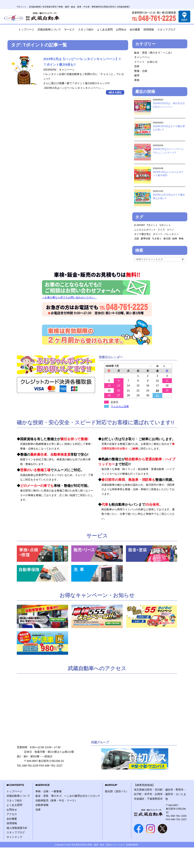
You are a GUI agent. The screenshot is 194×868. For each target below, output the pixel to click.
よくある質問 (105, 29)
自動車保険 (42, 805)
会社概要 (135, 29)
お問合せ (121, 29)
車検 (137, 80)
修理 (137, 75)
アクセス (12, 814)
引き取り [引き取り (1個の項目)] (157, 239)
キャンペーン (142, 57)
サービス (69, 29)
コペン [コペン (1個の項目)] (170, 230)
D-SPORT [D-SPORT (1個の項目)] (140, 225)
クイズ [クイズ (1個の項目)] (161, 230)
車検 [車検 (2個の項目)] (181, 239)
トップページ (26, 29)
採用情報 (149, 29)
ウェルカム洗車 (120, 406)
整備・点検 (141, 71)
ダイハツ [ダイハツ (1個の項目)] (158, 234)
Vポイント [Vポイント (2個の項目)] (165, 225)
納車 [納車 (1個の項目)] (175, 239)
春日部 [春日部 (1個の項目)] (167, 239)
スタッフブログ (166, 29)
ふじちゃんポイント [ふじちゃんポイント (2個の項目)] (145, 230)
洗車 (137, 66)
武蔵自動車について (49, 29)
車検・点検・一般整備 (48, 791)
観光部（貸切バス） (117, 791)
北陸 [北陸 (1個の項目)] (137, 239)
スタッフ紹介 (86, 29)
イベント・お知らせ (146, 62)
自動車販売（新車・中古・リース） (56, 800)
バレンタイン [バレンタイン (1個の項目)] (171, 234)
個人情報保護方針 (17, 828)
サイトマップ (14, 837)
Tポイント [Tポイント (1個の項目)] (152, 225)
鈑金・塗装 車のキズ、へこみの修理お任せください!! (68, 796)
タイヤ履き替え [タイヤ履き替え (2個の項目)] (143, 234)
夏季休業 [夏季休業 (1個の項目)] (145, 239)
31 (157, 395)
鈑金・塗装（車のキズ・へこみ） (154, 53)
